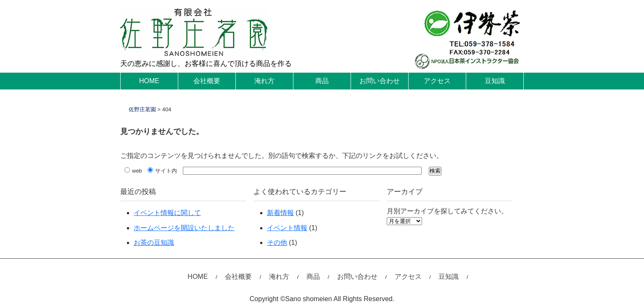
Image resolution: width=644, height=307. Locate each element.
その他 (277, 243)
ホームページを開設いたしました (184, 228)
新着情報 (280, 213)
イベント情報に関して (167, 213)
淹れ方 (264, 81)
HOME (149, 81)
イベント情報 (287, 228)
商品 (322, 81)
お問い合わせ (380, 81)
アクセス (437, 81)
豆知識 (495, 81)
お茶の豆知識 (154, 243)
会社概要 (207, 81)
